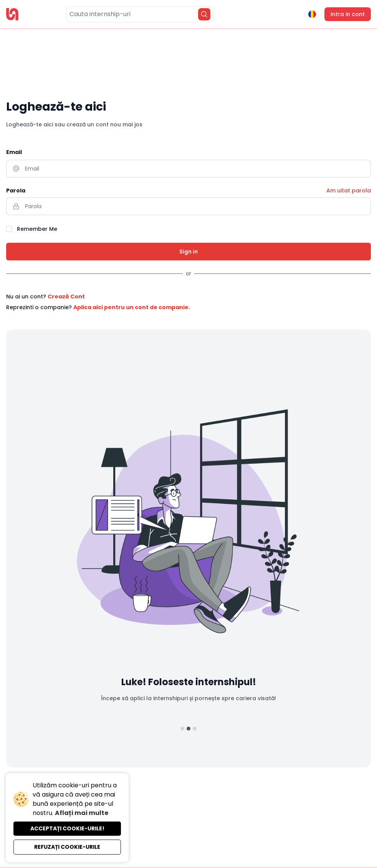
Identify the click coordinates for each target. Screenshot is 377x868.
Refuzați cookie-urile (67, 847)
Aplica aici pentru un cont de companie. (132, 307)
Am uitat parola (349, 190)
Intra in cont (348, 14)
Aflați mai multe (82, 813)
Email (14, 152)
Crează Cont (66, 297)
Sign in (188, 252)
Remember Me (37, 229)
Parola (16, 190)
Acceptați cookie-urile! (67, 828)
